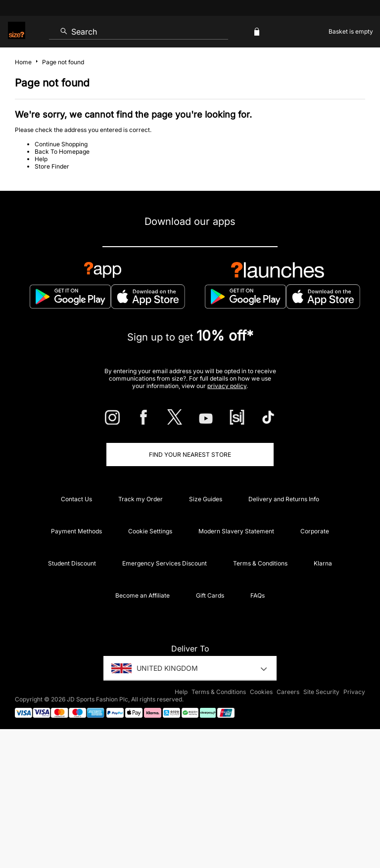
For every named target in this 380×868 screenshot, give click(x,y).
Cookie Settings (150, 531)
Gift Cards (210, 595)
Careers (288, 692)
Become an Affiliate (142, 595)
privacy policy (227, 386)
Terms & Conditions (260, 563)
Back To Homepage (62, 152)
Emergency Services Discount (165, 563)
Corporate (315, 531)
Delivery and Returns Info (284, 499)
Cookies (261, 692)
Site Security (321, 692)
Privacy (354, 692)
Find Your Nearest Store (190, 455)
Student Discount (72, 563)
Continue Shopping (61, 144)
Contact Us (76, 499)
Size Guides (206, 499)
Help (41, 159)
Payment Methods (76, 531)
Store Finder (52, 166)
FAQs (258, 595)
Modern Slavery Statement (236, 531)
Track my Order (141, 499)
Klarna (323, 563)
